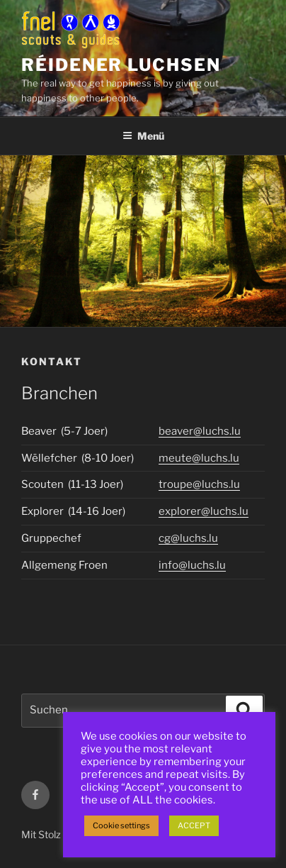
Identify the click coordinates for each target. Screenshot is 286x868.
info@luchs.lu (192, 565)
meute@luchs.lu (199, 458)
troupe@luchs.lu (199, 484)
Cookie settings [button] (121, 825)
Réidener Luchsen (121, 65)
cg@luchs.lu (188, 538)
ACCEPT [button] (194, 825)
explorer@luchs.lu (204, 511)
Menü (143, 136)
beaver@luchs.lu (200, 431)
